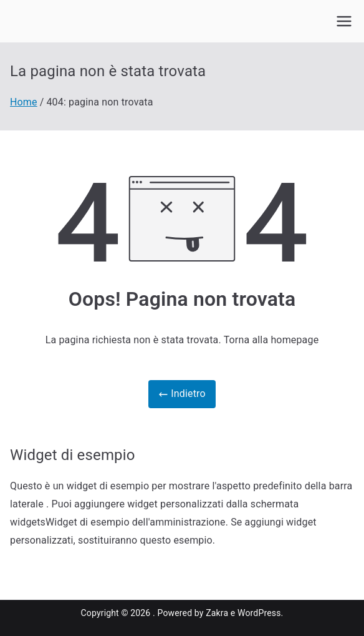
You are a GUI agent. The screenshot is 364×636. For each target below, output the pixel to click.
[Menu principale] (344, 21)
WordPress (259, 613)
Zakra (217, 613)
